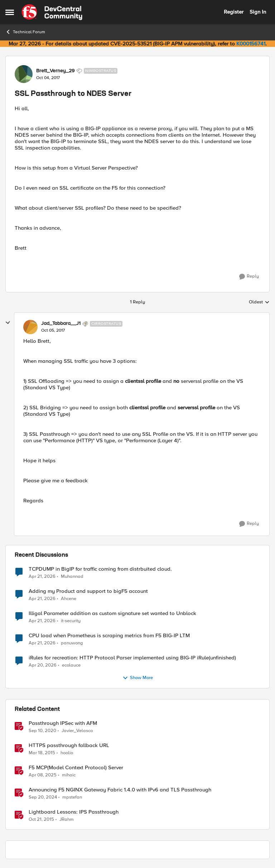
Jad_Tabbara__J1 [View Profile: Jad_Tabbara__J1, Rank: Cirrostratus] (61, 323)
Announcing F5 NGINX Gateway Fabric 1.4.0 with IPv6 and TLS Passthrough (120, 790)
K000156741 (251, 44)
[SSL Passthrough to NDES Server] (53, 331)
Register (234, 12)
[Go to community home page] (52, 12)
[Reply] (249, 277)
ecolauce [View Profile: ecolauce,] (71, 665)
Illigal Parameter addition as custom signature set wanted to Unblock (112, 613)
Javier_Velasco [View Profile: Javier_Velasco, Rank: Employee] (77, 730)
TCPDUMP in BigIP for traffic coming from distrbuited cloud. (100, 569)
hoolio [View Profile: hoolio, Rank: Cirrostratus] (67, 753)
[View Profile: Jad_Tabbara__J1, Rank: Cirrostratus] (30, 327)
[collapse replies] (8, 323)
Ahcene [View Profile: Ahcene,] (69, 598)
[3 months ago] (42, 576)
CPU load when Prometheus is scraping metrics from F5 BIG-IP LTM (109, 636)
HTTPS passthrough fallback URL (69, 745)
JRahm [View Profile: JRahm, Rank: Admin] (67, 820)
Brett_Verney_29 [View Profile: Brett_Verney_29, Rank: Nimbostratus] (55, 71)
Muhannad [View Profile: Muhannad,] (72, 576)
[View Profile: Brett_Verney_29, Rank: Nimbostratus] (24, 74)
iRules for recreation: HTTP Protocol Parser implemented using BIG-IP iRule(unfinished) (132, 658)
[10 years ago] (41, 820)
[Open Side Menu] (10, 12)
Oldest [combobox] (259, 302)
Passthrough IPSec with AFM (63, 723)
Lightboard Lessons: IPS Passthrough (74, 812)
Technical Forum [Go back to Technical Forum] (25, 32)
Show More (138, 678)
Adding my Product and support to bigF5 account (88, 591)
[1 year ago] (43, 775)
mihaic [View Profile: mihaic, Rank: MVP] (69, 775)
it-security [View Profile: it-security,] (71, 621)
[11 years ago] (42, 753)
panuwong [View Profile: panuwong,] (72, 643)
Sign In (258, 12)
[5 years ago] (42, 731)
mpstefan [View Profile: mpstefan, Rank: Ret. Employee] (72, 797)
